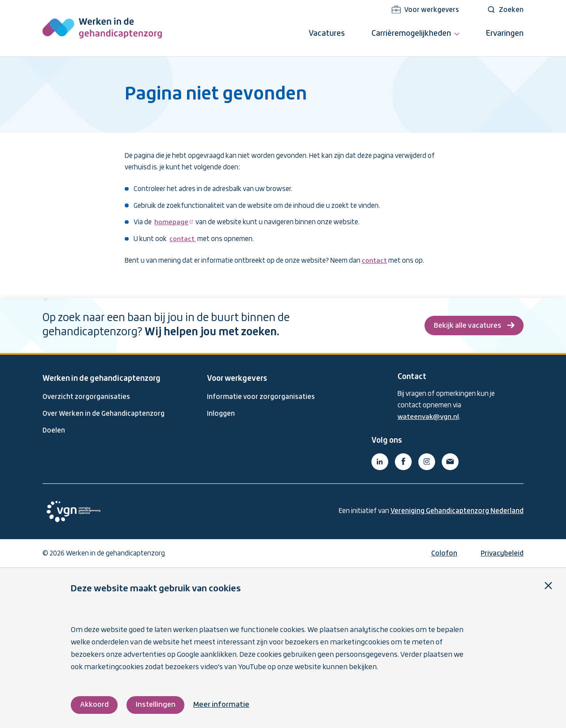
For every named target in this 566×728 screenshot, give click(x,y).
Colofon (444, 552)
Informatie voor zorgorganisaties (261, 396)
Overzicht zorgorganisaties (86, 396)
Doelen (54, 430)
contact (183, 239)
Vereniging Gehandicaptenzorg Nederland (457, 510)
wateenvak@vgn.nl (429, 416)
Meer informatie (223, 705)
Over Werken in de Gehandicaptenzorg (103, 413)
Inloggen (221, 413)
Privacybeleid (502, 552)
